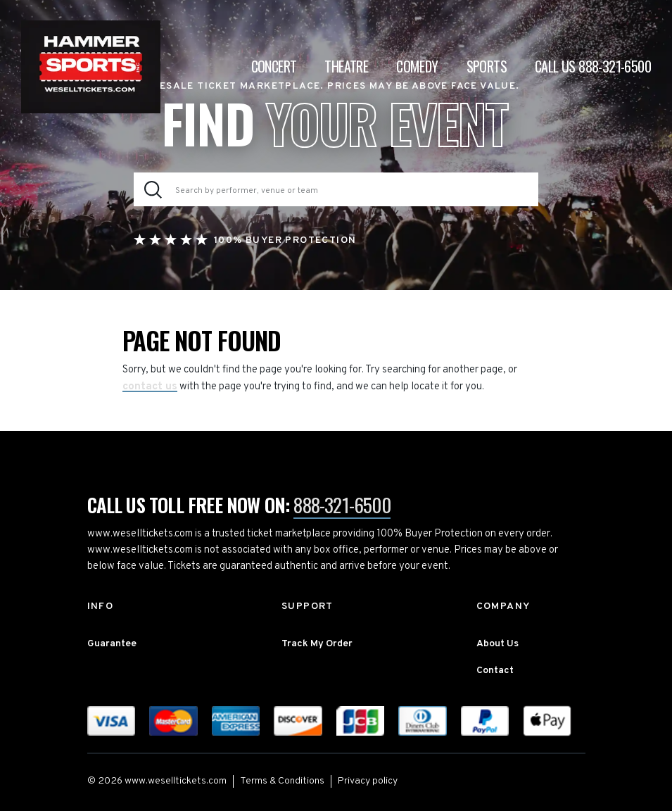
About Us (497, 644)
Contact (495, 671)
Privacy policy (368, 781)
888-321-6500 (342, 505)
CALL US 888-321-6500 (593, 66)
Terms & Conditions (282, 781)
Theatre (346, 66)
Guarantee (112, 644)
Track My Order (317, 644)
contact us (150, 387)
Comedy (417, 66)
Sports (487, 66)
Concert (274, 66)
